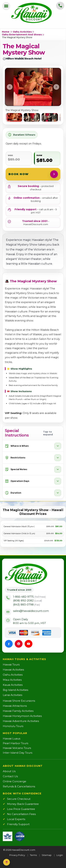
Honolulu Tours (13, 726)
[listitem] (14, 117)
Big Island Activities (15, 690)
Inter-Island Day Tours (18, 753)
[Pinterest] (19, 644)
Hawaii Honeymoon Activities (22, 716)
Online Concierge (15, 781)
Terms (33, 855)
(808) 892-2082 (27, 600)
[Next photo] (56, 87)
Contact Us (10, 776)
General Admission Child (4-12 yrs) (19, 534)
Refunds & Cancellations (19, 786)
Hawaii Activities (13, 670)
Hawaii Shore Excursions (19, 701)
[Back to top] (7, 862)
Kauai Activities (13, 685)
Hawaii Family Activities (18, 711)
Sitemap (47, 855)
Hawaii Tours (11, 665)
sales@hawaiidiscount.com (31, 611)
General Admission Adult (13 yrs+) (19, 527)
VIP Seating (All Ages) (14, 541)
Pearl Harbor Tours (15, 743)
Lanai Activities (12, 695)
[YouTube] (29, 644)
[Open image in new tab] (33, 87)
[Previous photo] (10, 87)
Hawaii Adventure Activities (21, 721)
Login (60, 855)
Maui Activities (12, 680)
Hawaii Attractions (15, 706)
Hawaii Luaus (12, 738)
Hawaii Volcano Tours (17, 748)
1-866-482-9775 (29, 597)
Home (6, 32)
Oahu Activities (22, 32)
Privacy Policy (17, 855)
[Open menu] (6, 6)
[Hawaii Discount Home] (26, 574)
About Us (9, 771)
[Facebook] (9, 644)
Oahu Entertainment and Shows (22, 35)
